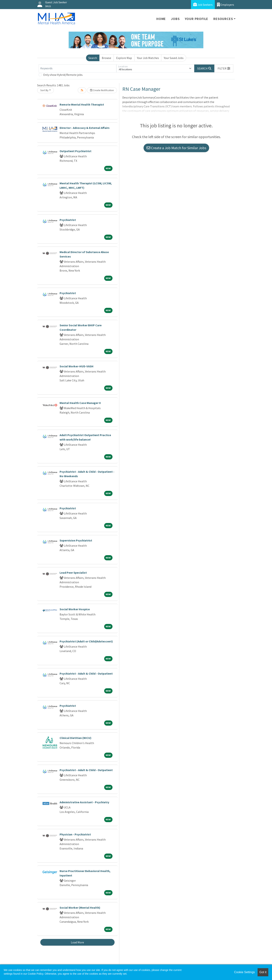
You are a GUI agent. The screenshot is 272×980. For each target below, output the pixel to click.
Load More (77, 942)
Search (93, 58)
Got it (263, 972)
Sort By (44, 90)
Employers (226, 5)
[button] (224, 68)
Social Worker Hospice (75, 609)
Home (161, 19)
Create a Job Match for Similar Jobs (176, 148)
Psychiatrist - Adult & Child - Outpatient (86, 673)
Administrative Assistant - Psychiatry (84, 802)
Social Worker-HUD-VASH (77, 366)
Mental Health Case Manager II (80, 403)
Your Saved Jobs (174, 58)
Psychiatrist (68, 220)
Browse (106, 58)
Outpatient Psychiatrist (75, 151)
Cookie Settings (244, 972)
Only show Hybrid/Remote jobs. (63, 75)
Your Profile (197, 19)
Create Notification (102, 90)
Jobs (175, 19)
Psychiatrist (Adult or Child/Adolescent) (86, 641)
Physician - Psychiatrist (75, 834)
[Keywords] (78, 68)
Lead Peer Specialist (73, 573)
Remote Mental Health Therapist (82, 104)
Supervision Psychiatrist (76, 540)
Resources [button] (223, 19)
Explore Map (124, 58)
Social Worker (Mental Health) (80, 908)
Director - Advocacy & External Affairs (85, 128)
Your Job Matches (148, 58)
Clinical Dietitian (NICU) (75, 738)
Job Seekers (203, 5)
